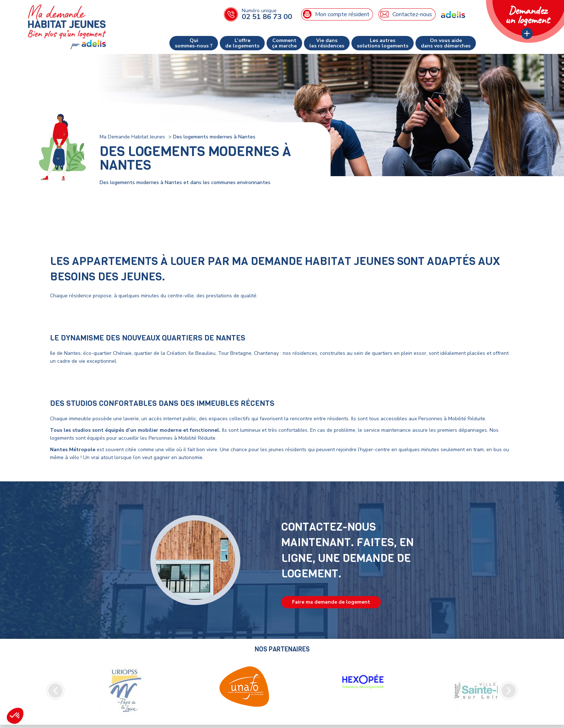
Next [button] (509, 691)
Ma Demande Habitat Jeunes (132, 137)
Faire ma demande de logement (331, 602)
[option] (126, 691)
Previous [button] (55, 691)
